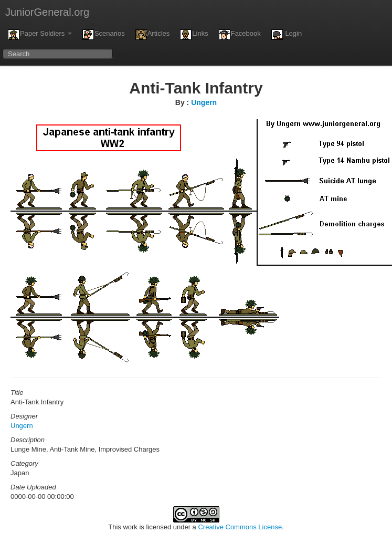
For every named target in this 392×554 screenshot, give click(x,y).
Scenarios (104, 35)
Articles (153, 35)
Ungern (204, 102)
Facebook (240, 35)
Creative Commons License (240, 527)
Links (194, 35)
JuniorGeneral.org (47, 12)
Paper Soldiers (40, 35)
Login (287, 35)
